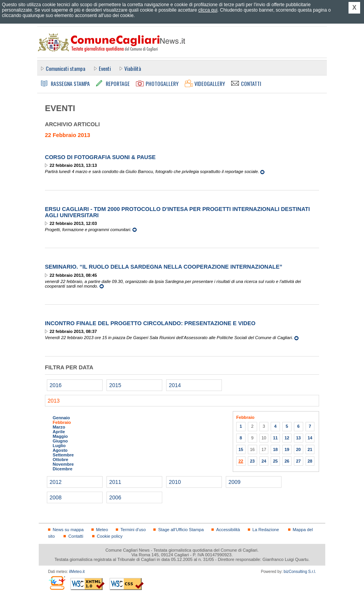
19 (287, 449)
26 (287, 461)
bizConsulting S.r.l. (300, 572)
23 (252, 461)
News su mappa (68, 530)
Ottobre (60, 460)
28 (310, 461)
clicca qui (208, 10)
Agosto (60, 450)
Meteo (102, 530)
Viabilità (133, 68)
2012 (56, 482)
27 (298, 461)
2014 (175, 385)
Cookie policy (110, 536)
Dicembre (63, 469)
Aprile (59, 432)
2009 (234, 482)
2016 (56, 385)
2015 (115, 385)
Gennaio (61, 418)
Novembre (63, 464)
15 (241, 449)
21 (310, 449)
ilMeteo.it (77, 572)
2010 (175, 482)
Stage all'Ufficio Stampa (181, 530)
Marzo (59, 427)
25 (275, 461)
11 (275, 438)
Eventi (105, 68)
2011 (115, 482)
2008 (56, 497)
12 (287, 438)
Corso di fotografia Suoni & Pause (100, 157)
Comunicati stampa (65, 68)
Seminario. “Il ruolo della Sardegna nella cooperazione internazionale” (164, 267)
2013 (54, 401)
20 (298, 449)
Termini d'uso (133, 530)
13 (298, 438)
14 (310, 438)
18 (275, 449)
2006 (115, 497)
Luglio (59, 446)
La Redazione (266, 530)
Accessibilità (228, 530)
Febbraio (62, 422)
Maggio (60, 436)
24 (264, 461)
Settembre (63, 455)
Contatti (76, 536)
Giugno (60, 441)
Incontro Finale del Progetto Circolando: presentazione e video (150, 323)
